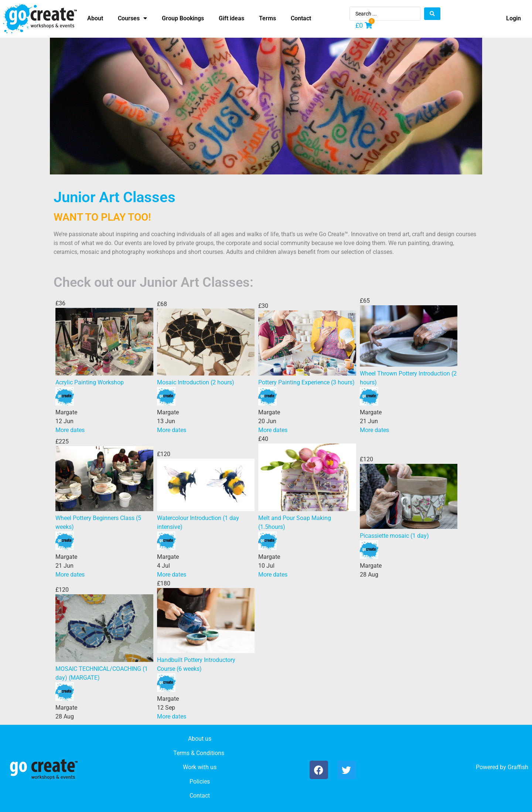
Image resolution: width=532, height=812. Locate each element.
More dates (70, 430)
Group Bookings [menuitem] (183, 18)
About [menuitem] (95, 18)
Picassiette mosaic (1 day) (394, 536)
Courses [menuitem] (132, 18)
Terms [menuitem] (267, 18)
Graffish (518, 767)
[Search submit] (432, 14)
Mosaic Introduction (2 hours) (196, 382)
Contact (200, 796)
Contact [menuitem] (301, 18)
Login (514, 18)
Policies (200, 782)
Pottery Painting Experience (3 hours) (306, 382)
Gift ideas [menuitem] (231, 18)
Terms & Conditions (199, 753)
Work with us (200, 767)
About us (200, 739)
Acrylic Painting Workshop (90, 382)
